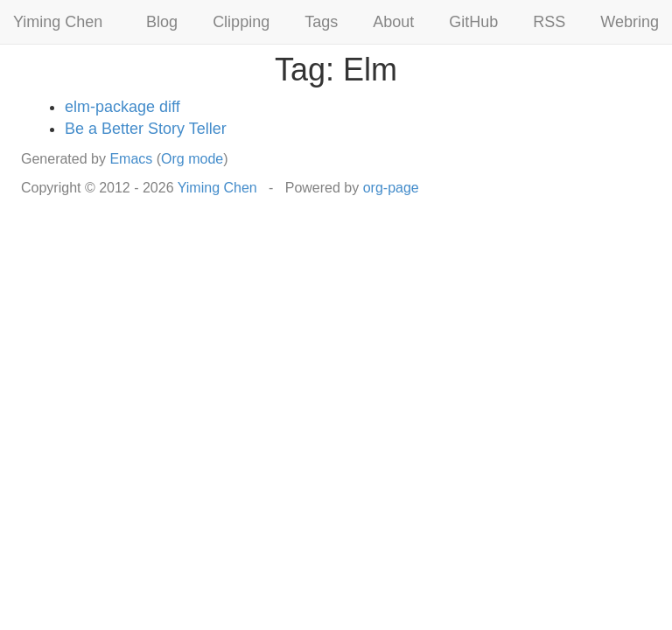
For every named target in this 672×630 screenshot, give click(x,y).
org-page (391, 188)
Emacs (131, 159)
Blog (162, 22)
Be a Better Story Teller (146, 129)
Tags (321, 22)
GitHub (473, 22)
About (393, 22)
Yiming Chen (58, 22)
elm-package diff (122, 107)
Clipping (241, 22)
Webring (630, 22)
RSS (549, 22)
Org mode (192, 159)
